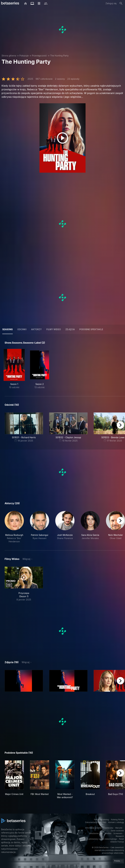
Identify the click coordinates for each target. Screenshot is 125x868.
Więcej (26, 559)
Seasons (8, 329)
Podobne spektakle (91, 329)
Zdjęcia (70, 329)
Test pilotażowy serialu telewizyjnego (101, 839)
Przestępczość (39, 56)
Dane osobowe (117, 831)
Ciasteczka (108, 828)
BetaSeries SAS (96, 833)
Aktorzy (36, 329)
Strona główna (9, 56)
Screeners (118, 833)
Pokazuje (24, 56)
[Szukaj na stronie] (121, 3)
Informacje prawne (93, 828)
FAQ (104, 822)
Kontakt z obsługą (116, 822)
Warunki (119, 828)
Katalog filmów (117, 820)
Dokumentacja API (93, 822)
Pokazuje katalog (101, 820)
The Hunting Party (59, 56)
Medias (108, 833)
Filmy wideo (54, 329)
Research (120, 836)
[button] (14, 527)
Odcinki (22, 329)
